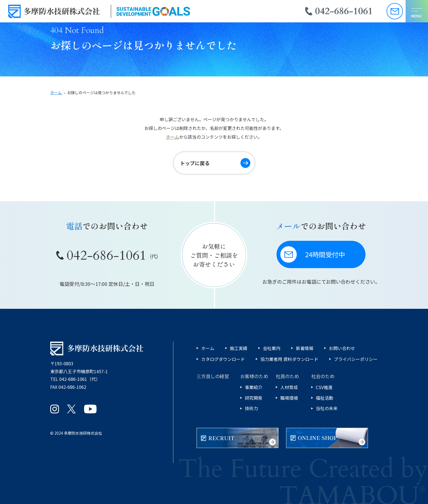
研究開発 (254, 398)
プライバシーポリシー (356, 359)
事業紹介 (254, 387)
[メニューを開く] (417, 11)
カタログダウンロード (223, 359)
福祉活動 (325, 398)
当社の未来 (327, 408)
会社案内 (272, 348)
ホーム (173, 137)
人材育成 (289, 387)
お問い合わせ (342, 348)
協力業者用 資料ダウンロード (289, 359)
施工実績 (239, 348)
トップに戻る (195, 163)
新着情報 (305, 348)
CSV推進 (324, 387)
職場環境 (289, 398)
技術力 (251, 408)
